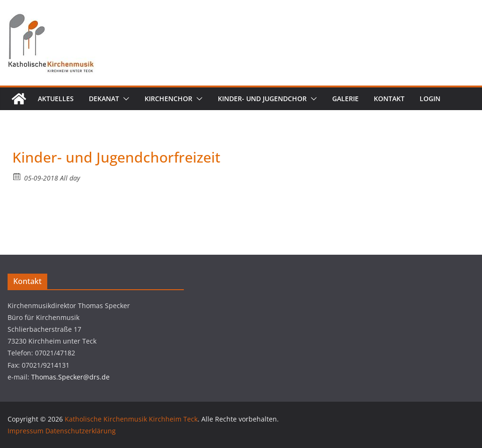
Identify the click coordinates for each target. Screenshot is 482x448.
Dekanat (104, 99)
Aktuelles (56, 99)
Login (430, 99)
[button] (124, 99)
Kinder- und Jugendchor (262, 99)
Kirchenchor (168, 99)
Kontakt (389, 99)
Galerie (345, 99)
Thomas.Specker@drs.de (70, 377)
